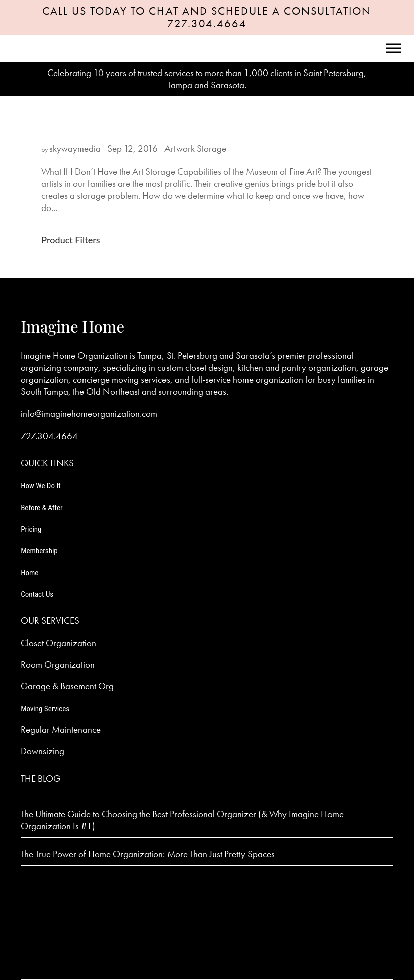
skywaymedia (75, 148)
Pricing (31, 529)
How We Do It (40, 486)
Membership (39, 551)
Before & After (42, 508)
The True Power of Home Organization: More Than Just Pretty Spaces (148, 854)
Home (29, 573)
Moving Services (45, 709)
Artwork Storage (195, 148)
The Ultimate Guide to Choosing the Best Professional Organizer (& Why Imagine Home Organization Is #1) (182, 820)
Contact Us (37, 594)
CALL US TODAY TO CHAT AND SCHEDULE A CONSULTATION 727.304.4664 (207, 17)
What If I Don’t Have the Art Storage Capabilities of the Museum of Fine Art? (181, 131)
